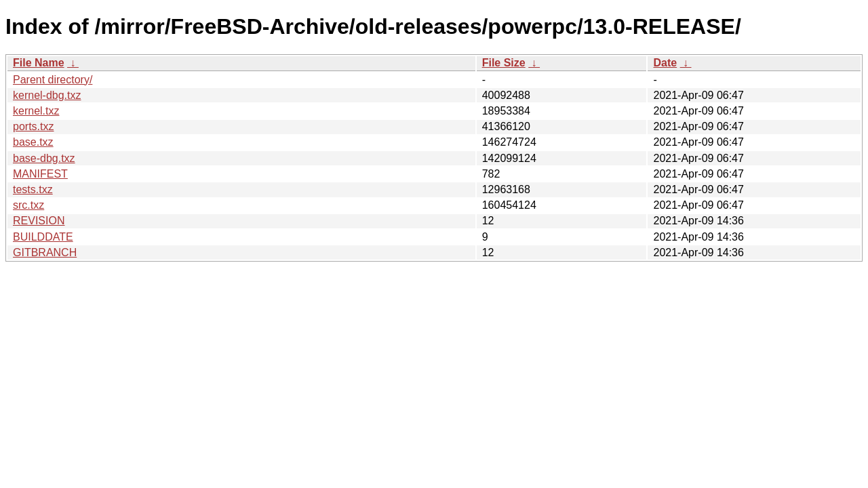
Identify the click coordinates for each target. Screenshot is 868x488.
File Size (504, 63)
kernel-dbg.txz (47, 95)
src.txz (28, 205)
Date (665, 63)
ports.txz (33, 126)
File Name (39, 63)
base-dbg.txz (44, 158)
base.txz (33, 142)
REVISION (39, 221)
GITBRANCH (45, 252)
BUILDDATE (43, 237)
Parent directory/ (53, 80)
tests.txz (33, 189)
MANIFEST (40, 174)
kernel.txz (36, 111)
